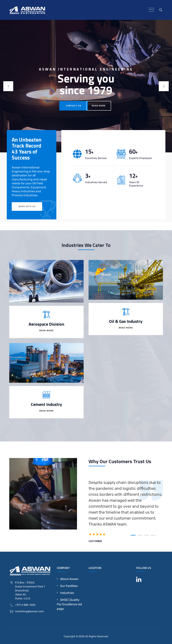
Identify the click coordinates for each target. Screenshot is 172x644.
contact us (74, 106)
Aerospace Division (46, 324)
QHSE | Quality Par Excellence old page (69, 604)
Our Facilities (69, 586)
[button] (133, 535)
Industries (67, 593)
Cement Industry (46, 404)
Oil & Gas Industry (126, 321)
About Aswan (69, 579)
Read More (99, 106)
